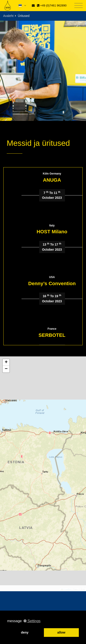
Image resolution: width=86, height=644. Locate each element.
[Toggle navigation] (78, 6)
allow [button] (61, 632)
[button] (6, 362)
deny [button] (25, 632)
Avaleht (8, 16)
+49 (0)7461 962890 (52, 5)
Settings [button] (32, 621)
